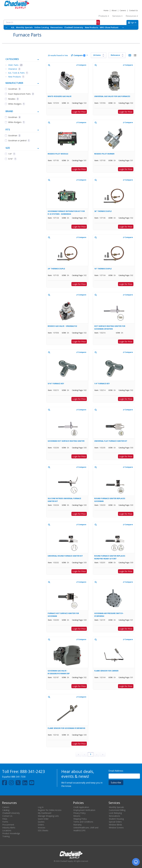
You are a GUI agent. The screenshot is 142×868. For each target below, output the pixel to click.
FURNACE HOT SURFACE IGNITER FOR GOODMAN (63, 615)
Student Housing (116, 819)
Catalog (6, 810)
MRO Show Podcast (109, 27)
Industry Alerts (9, 828)
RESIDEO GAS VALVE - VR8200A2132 (62, 326)
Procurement (8, 825)
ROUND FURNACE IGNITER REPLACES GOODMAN (110, 500)
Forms (5, 822)
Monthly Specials (24, 27)
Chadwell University (74, 27)
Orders (41, 825)
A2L (13, 27)
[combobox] (52, 22)
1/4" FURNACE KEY (102, 384)
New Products (92, 27)
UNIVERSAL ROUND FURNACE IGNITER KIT (65, 556)
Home (106, 10)
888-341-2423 (32, 771)
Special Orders (115, 822)
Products (104, 16)
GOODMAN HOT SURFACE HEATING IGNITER (66, 441)
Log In (41, 807)
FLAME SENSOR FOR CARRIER (106, 671)
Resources (132, 16)
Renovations (57, 27)
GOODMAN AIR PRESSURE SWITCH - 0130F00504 (109, 615)
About (114, 10)
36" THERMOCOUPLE (103, 211)
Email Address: (116, 771)
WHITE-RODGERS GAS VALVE (60, 96)
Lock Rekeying (115, 813)
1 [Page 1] (91, 754)
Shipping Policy (80, 819)
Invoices (42, 828)
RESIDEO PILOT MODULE (58, 154)
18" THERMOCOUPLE (103, 269)
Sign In (132, 22)
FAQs (5, 819)
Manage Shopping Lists (48, 816)
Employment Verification (84, 810)
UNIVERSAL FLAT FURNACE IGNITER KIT (111, 441)
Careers (123, 10)
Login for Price (79, 112)
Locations (7, 830)
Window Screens (116, 828)
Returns (77, 816)
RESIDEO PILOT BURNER (104, 154)
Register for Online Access (50, 810)
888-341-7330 (18, 777)
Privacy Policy (79, 813)
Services (117, 16)
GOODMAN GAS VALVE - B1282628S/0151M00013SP (59, 672)
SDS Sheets (43, 830)
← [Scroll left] (7, 27)
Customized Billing (117, 810)
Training (6, 836)
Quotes (41, 822)
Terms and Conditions (83, 822)
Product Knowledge (11, 833)
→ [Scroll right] (123, 27)
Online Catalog (42, 27)
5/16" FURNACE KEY (56, 384)
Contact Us (133, 10)
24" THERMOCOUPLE (56, 269)
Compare (78, 55)
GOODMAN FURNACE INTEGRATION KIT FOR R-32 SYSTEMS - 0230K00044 (66, 213)
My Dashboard (45, 813)
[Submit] (98, 22)
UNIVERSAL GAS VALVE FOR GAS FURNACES (112, 96)
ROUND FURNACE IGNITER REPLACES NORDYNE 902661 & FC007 (110, 557)
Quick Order (43, 819)
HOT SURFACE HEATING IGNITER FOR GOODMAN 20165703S (110, 328)
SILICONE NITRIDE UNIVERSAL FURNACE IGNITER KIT (64, 500)
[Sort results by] (117, 55)
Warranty (77, 825)
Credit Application (81, 807)
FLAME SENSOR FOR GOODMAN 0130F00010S (66, 728)
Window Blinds (115, 825)
